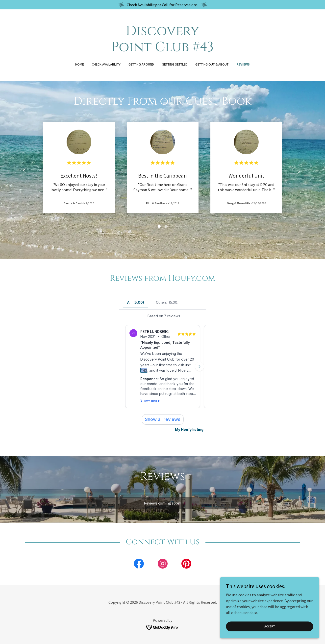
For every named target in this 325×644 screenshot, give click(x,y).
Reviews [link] (243, 64)
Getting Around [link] (141, 64)
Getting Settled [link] (175, 64)
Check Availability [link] (106, 64)
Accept (270, 626)
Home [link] (80, 64)
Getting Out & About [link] (212, 64)
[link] (162, 50)
